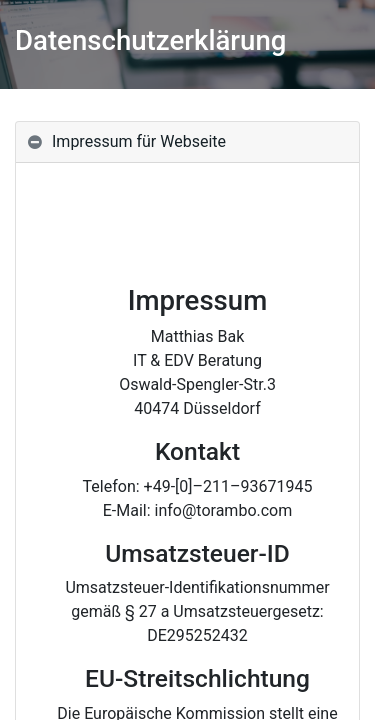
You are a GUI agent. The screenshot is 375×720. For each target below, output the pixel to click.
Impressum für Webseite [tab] (139, 141)
